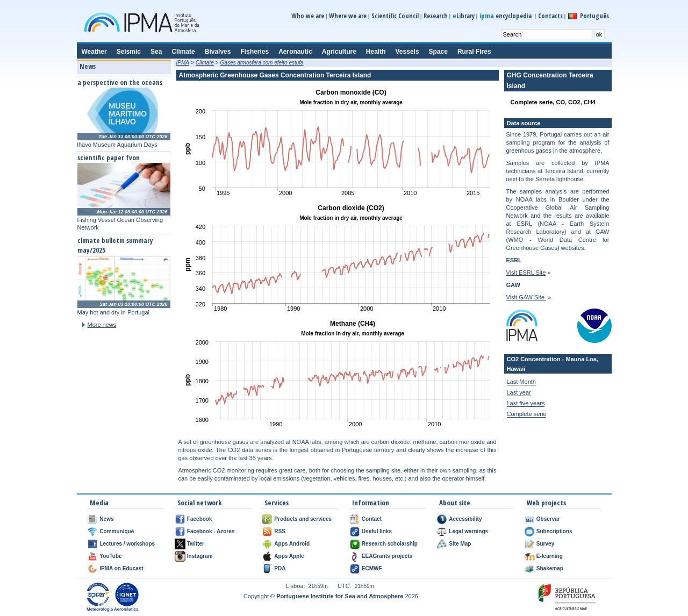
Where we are (348, 16)
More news (102, 325)
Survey (545, 544)
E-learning (550, 556)
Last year (519, 392)
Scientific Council (395, 16)
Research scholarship (390, 544)
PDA (280, 568)
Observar (548, 519)
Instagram (200, 556)
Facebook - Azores (211, 531)
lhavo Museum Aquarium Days (117, 145)
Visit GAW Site (526, 297)
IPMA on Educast (121, 568)
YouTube (110, 556)
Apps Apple (289, 556)
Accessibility (465, 519)
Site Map (460, 544)
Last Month (521, 382)
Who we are (308, 16)
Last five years (526, 403)
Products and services (303, 519)
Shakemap (550, 568)
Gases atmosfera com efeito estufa (262, 63)
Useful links (377, 531)
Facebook (200, 519)
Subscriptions (554, 531)
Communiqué (117, 531)
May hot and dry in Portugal (114, 312)
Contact (372, 519)
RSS (280, 531)
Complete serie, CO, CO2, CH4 (553, 102)
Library (464, 16)
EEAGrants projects (387, 556)
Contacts (550, 16)
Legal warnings (468, 531)
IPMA (183, 63)
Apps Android (292, 544)
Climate (205, 63)
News (106, 519)
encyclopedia (506, 16)
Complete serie (527, 414)
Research (436, 16)
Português (594, 16)
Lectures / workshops (127, 544)
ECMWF (372, 568)
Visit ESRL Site (526, 273)
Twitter (196, 544)
